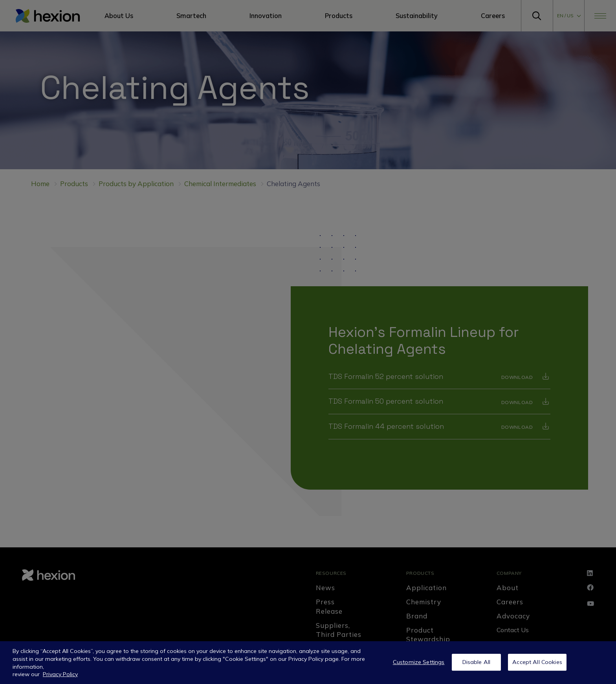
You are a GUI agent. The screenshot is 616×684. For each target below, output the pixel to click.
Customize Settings (419, 666)
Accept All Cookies (537, 666)
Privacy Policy (60, 679)
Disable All (477, 666)
